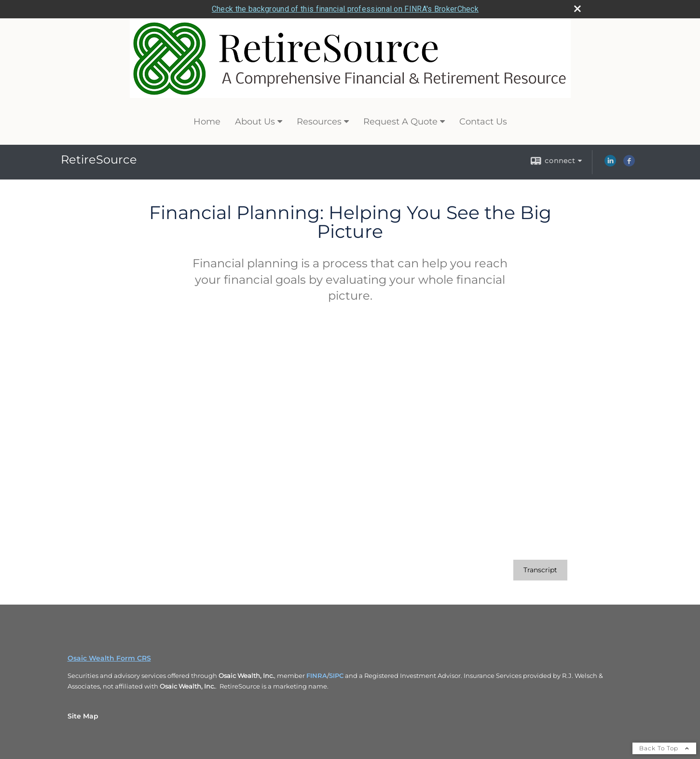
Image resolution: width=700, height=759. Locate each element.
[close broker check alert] (577, 9)
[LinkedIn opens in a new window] (610, 164)
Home (207, 122)
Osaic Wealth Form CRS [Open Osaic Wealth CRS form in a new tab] (109, 658)
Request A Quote (400, 122)
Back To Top (664, 748)
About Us (255, 122)
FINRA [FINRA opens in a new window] (317, 676)
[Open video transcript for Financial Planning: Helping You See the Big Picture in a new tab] (540, 570)
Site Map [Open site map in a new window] (83, 716)
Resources (319, 122)
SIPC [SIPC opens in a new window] (336, 676)
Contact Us (483, 122)
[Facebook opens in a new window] (629, 164)
